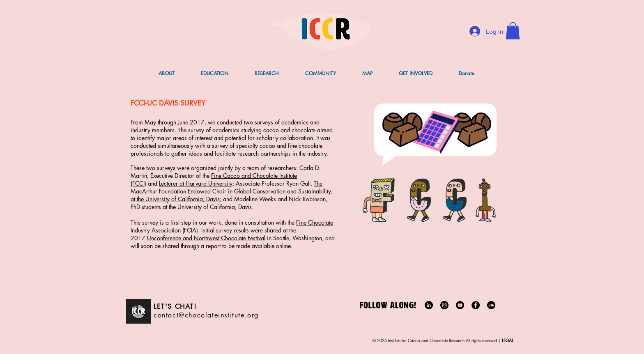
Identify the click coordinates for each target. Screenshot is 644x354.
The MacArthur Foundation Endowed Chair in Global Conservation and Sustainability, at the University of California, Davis (232, 191)
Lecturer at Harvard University (196, 183)
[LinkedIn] (429, 305)
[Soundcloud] (491, 305)
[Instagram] (444, 305)
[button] (513, 31)
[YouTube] (460, 305)
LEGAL (507, 340)
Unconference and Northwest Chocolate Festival (206, 238)
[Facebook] (476, 305)
